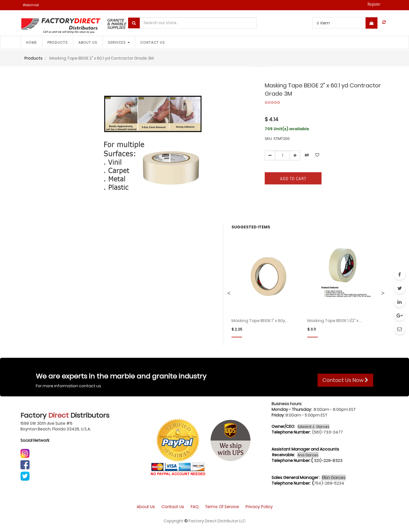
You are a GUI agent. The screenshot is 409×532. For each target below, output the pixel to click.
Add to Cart (293, 178)
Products (34, 58)
